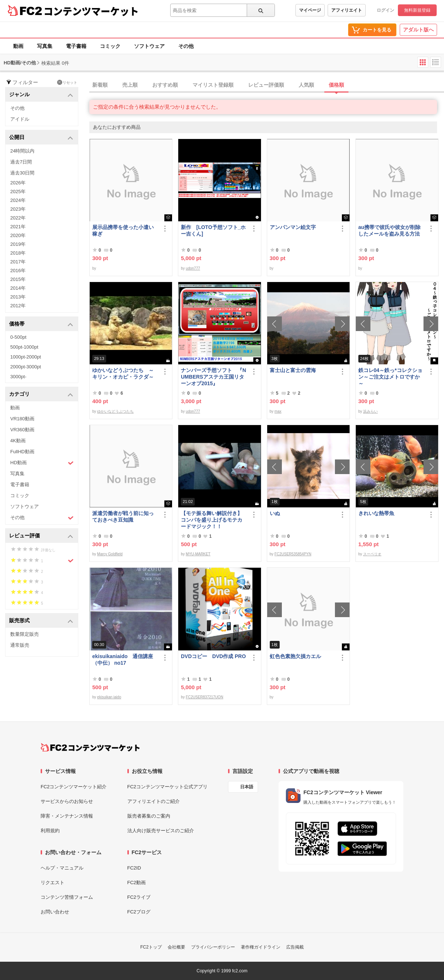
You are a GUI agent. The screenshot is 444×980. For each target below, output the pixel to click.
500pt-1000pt (24, 347)
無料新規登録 (417, 10)
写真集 (45, 46)
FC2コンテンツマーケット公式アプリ (168, 787)
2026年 (18, 183)
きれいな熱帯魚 (376, 513)
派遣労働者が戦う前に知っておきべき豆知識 (123, 517)
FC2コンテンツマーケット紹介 (74, 787)
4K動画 (18, 441)
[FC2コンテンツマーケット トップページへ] (90, 747)
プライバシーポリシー (213, 947)
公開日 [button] (41, 138)
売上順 (130, 85)
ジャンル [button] (41, 95)
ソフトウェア (149, 46)
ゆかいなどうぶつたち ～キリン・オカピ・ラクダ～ (123, 373)
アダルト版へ (418, 30)
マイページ (310, 10)
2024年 (18, 200)
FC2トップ (151, 947)
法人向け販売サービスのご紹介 (161, 831)
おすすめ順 (165, 85)
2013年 (18, 297)
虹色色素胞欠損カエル (295, 656)
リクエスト (53, 883)
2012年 (18, 306)
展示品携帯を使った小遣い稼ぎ (123, 230)
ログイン (385, 10)
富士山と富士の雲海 (293, 370)
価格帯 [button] (41, 324)
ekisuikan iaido (109, 697)
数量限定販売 (25, 634)
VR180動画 (22, 419)
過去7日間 (21, 162)
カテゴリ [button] (41, 395)
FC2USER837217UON (205, 697)
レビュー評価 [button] (41, 536)
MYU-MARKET (198, 554)
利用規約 (50, 831)
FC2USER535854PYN (293, 554)
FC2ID (134, 868)
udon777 (193, 268)
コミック (110, 46)
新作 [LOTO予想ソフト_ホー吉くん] (213, 230)
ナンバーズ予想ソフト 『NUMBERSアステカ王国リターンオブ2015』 (213, 377)
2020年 (18, 235)
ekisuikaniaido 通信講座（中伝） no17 (123, 660)
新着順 (100, 85)
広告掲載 (295, 947)
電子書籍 (76, 46)
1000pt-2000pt (26, 357)
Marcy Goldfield (110, 554)
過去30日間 (22, 173)
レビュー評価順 (266, 85)
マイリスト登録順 (213, 85)
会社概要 (176, 947)
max (278, 411)
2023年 (18, 209)
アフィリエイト (347, 10)
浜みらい (370, 411)
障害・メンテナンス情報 (67, 816)
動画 (18, 46)
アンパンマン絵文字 (293, 227)
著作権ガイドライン (261, 947)
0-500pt (18, 337)
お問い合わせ (55, 912)
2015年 (18, 279)
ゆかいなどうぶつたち (115, 411)
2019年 (18, 244)
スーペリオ (372, 554)
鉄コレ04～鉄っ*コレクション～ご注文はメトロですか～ (390, 377)
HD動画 (42, 463)
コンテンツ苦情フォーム (67, 897)
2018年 (18, 253)
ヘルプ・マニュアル (62, 868)
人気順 (306, 85)
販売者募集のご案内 (149, 816)
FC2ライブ (139, 897)
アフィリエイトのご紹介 (154, 801)
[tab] (267, 85)
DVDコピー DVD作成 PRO (213, 656)
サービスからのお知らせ (67, 801)
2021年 (18, 227)
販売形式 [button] (41, 621)
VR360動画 (22, 430)
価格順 (336, 85)
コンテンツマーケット (91, 11)
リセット (67, 82)
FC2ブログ (139, 912)
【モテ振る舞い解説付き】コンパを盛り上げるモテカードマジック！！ (212, 520)
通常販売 (20, 645)
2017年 (18, 262)
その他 (186, 46)
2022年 (18, 218)
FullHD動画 (22, 452)
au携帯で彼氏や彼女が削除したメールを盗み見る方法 (389, 230)
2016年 (18, 271)
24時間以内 (22, 151)
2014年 (18, 288)
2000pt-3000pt (26, 367)
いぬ (275, 513)
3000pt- (18, 377)
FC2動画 (137, 883)
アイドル (20, 119)
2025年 (18, 192)
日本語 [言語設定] (247, 787)
